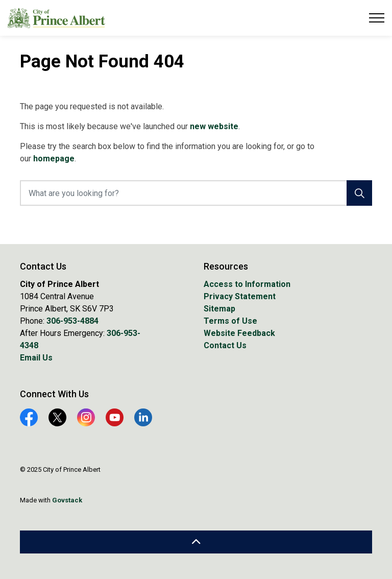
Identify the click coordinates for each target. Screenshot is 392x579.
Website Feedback (239, 333)
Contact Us (225, 345)
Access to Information (247, 284)
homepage (54, 159)
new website (214, 126)
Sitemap (219, 309)
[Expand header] (377, 18)
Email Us (36, 358)
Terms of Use (230, 321)
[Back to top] (196, 542)
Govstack (67, 500)
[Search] (359, 193)
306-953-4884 (72, 321)
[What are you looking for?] (196, 193)
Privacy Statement (240, 296)
